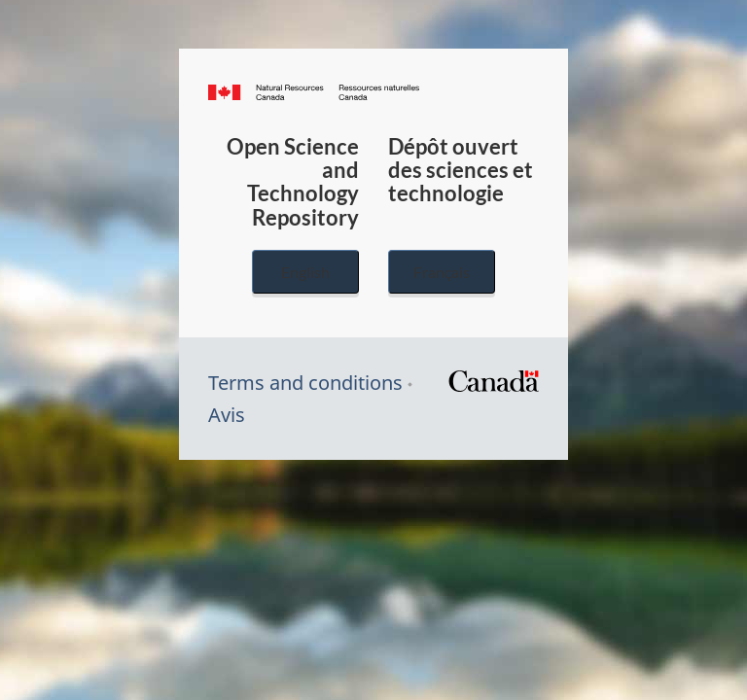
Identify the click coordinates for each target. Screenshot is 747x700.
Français (442, 272)
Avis (227, 415)
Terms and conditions (305, 383)
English (305, 272)
